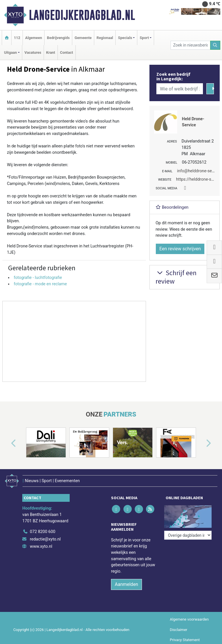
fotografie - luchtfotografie (38, 278)
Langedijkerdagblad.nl (82, 15)
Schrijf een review (176, 277)
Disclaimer (179, 630)
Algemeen (34, 38)
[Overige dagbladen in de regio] (188, 535)
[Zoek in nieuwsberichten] (190, 45)
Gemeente (83, 38)
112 (17, 38)
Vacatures (33, 52)
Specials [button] (125, 38)
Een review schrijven (180, 249)
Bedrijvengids (58, 38)
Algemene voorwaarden (189, 619)
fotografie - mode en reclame (40, 284)
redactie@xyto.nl (45, 539)
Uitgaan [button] (10, 52)
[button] (7, 444)
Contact (67, 52)
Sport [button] (144, 38)
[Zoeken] (215, 45)
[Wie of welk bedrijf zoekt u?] (180, 89)
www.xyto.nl (41, 546)
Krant (51, 52)
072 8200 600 (42, 532)
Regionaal (105, 38)
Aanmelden (126, 584)
